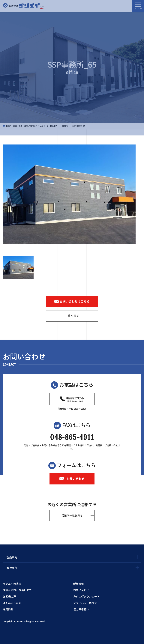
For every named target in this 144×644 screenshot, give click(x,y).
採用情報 (8, 609)
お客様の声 (9, 596)
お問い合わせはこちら (72, 301)
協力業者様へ (81, 609)
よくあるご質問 (12, 603)
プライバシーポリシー (86, 603)
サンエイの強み (12, 584)
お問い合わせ (72, 479)
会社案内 (12, 568)
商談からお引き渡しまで (17, 590)
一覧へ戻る (72, 316)
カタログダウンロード (86, 596)
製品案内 (12, 557)
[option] (72, 194)
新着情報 (79, 584)
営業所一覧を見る (72, 516)
